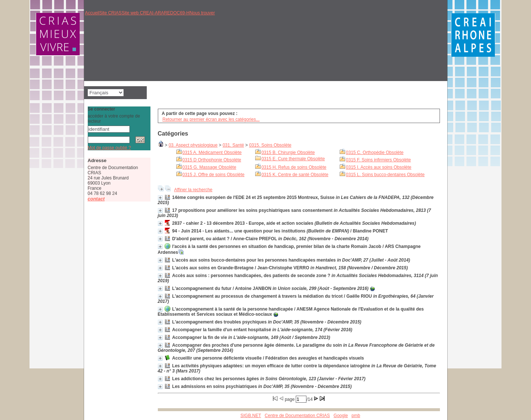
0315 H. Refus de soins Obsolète (294, 167)
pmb (356, 416)
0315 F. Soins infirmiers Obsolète (378, 160)
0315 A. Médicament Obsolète (212, 153)
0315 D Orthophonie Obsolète (212, 160)
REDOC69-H (177, 13)
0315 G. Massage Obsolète (209, 167)
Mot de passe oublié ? (109, 148)
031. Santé (233, 145)
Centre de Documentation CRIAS (297, 416)
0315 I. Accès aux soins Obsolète (379, 167)
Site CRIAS (110, 13)
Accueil (92, 13)
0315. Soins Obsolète (270, 145)
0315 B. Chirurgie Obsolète (288, 153)
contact (96, 199)
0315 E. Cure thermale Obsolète (293, 159)
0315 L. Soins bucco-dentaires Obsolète (385, 175)
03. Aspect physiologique (193, 145)
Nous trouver (202, 13)
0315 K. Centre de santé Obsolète (295, 175)
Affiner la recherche (193, 190)
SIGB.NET (251, 416)
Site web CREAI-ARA (143, 13)
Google (341, 416)
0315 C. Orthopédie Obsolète (375, 153)
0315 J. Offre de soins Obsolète (214, 175)
